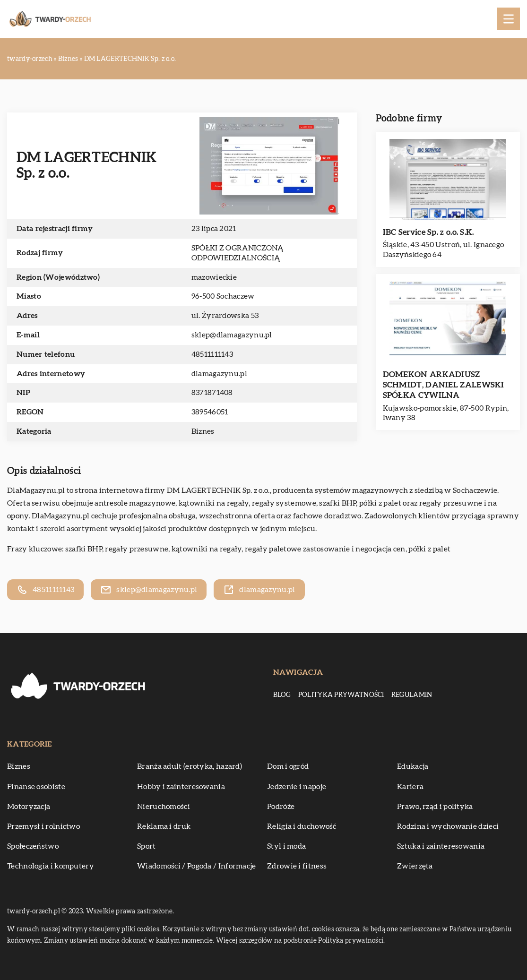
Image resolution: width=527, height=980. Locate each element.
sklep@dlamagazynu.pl (232, 335)
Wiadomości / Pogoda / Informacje (197, 866)
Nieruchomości (164, 807)
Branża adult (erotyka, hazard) (190, 766)
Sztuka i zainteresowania (441, 846)
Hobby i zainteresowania (181, 787)
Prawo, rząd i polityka (435, 807)
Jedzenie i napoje (297, 787)
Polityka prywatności (341, 695)
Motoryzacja (29, 807)
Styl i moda (286, 846)
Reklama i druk (164, 826)
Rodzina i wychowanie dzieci (448, 826)
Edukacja (413, 766)
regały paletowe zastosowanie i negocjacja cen (325, 549)
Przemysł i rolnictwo (43, 826)
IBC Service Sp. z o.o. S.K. (428, 232)
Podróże (281, 807)
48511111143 (212, 354)
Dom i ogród (288, 766)
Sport (147, 846)
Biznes (203, 431)
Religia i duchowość (302, 826)
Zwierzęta (415, 866)
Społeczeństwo (33, 846)
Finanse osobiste (36, 787)
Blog (282, 695)
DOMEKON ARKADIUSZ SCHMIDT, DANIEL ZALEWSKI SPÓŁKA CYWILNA (444, 385)
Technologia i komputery (51, 866)
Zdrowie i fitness (297, 866)
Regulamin (412, 695)
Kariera (410, 787)
